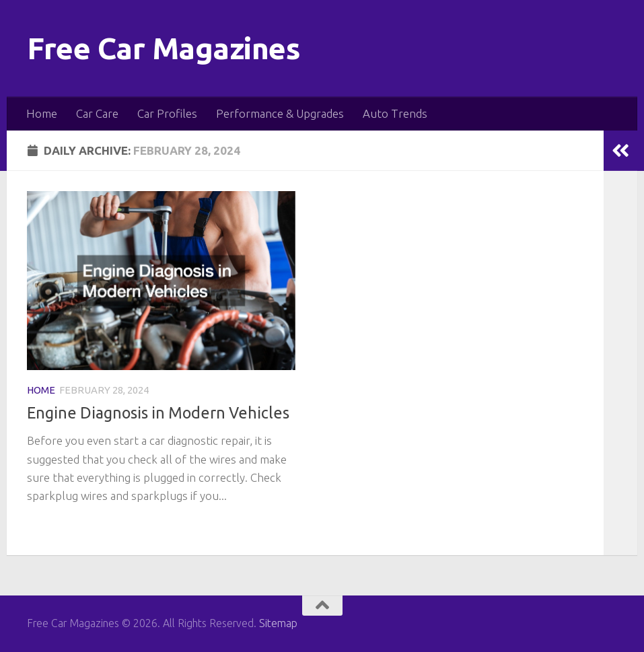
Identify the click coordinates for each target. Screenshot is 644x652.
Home (42, 113)
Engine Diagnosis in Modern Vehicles (158, 412)
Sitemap (278, 623)
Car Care (97, 113)
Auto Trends (395, 113)
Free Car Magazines (164, 48)
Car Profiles (167, 113)
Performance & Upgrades (280, 113)
